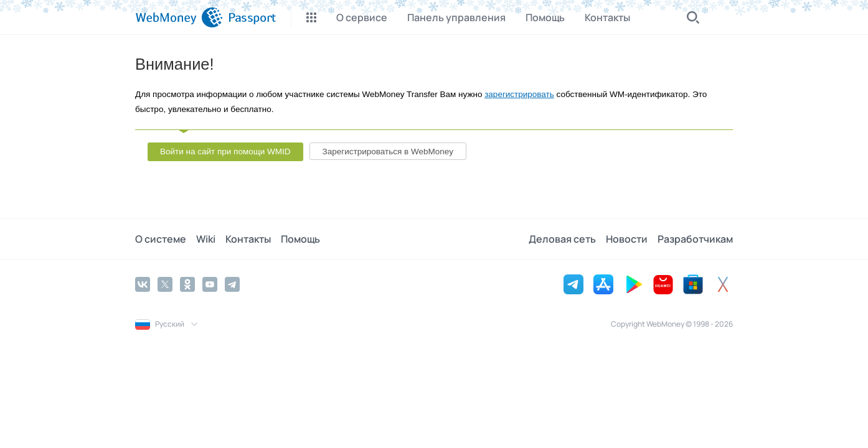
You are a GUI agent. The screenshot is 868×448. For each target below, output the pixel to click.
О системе (161, 239)
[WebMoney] (179, 17)
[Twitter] (165, 284)
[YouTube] (210, 284)
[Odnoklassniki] (187, 284)
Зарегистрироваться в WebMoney (388, 152)
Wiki (206, 239)
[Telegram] (232, 284)
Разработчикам (695, 239)
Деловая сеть (562, 239)
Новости (627, 239)
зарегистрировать (519, 94)
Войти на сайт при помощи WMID (225, 152)
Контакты (248, 239)
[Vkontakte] (143, 284)
